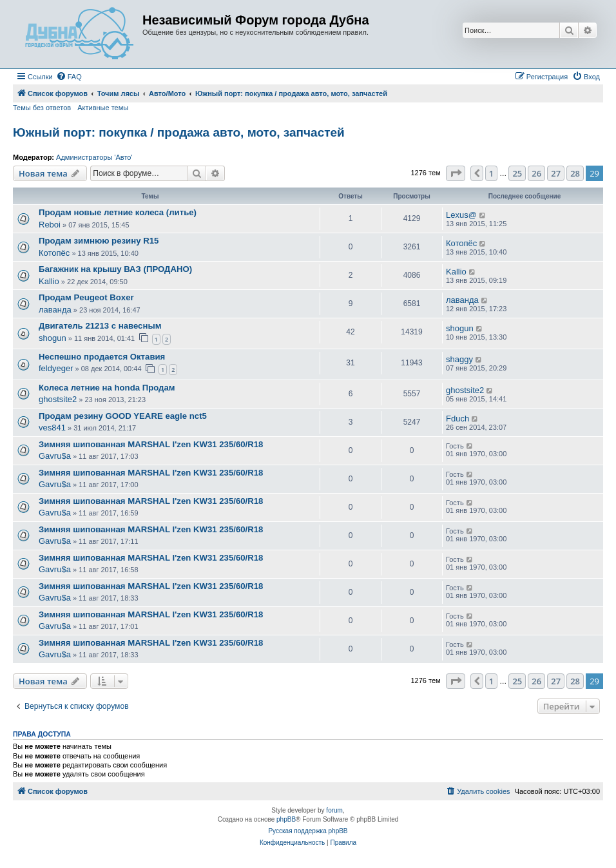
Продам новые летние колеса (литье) (118, 212)
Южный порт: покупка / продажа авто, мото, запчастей (179, 132)
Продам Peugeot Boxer (86, 297)
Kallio (49, 281)
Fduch (457, 419)
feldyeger (56, 368)
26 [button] (536, 173)
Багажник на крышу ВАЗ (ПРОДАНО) (115, 269)
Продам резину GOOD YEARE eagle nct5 (123, 416)
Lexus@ (461, 215)
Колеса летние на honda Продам (107, 388)
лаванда (55, 310)
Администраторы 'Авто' (94, 157)
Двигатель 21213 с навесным (100, 326)
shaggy (459, 359)
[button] (456, 173)
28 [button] (575, 173)
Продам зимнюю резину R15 (99, 241)
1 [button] (491, 173)
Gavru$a (55, 456)
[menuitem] (69, 77)
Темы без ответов (42, 108)
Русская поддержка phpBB (308, 831)
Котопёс (54, 253)
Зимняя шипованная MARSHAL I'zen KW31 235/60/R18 (151, 444)
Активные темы (103, 108)
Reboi (50, 225)
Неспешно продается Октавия (102, 357)
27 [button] (556, 173)
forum (334, 810)
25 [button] (517, 173)
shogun (53, 338)
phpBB (286, 819)
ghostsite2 (58, 399)
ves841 (52, 428)
